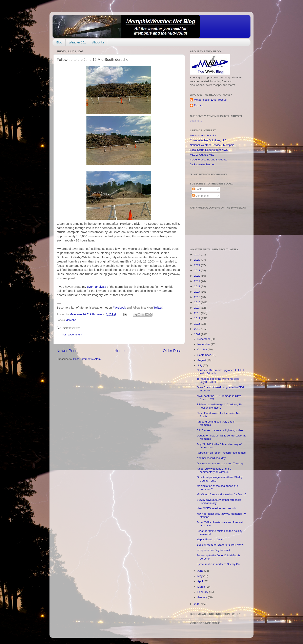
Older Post (172, 351)
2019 (198, 281)
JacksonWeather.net (202, 164)
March (201, 587)
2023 (198, 260)
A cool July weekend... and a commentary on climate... (214, 470)
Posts (197, 189)
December (204, 339)
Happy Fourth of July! (210, 539)
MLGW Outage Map (202, 155)
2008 (198, 604)
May (200, 576)
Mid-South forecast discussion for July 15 (222, 494)
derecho (71, 320)
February (203, 592)
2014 (198, 308)
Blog (59, 42)
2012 (198, 318)
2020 (198, 276)
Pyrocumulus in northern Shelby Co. (219, 564)
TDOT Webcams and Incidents (208, 160)
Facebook (119, 308)
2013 (198, 313)
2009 (198, 334)
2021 (198, 270)
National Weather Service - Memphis (212, 145)
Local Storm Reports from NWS (209, 150)
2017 (198, 292)
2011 (198, 324)
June (201, 571)
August (202, 360)
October (203, 349)
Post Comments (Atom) (87, 359)
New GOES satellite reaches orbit (217, 508)
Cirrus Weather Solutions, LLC (208, 140)
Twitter (158, 308)
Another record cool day (211, 458)
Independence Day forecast (213, 550)
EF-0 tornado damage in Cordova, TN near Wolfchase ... (220, 406)
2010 (198, 329)
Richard (199, 105)
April (200, 581)
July (200, 365)
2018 (198, 286)
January (203, 597)
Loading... (196, 121)
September (204, 355)
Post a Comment (72, 335)
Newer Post (66, 351)
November (204, 344)
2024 (198, 255)
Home (120, 351)
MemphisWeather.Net (203, 135)
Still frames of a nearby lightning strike (220, 430)
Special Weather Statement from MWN (220, 545)
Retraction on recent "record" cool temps (221, 453)
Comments (200, 196)
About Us (98, 42)
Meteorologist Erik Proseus (210, 100)
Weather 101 (77, 42)
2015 (198, 302)
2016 (198, 297)
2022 (198, 265)
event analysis (97, 287)
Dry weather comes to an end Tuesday (220, 463)
